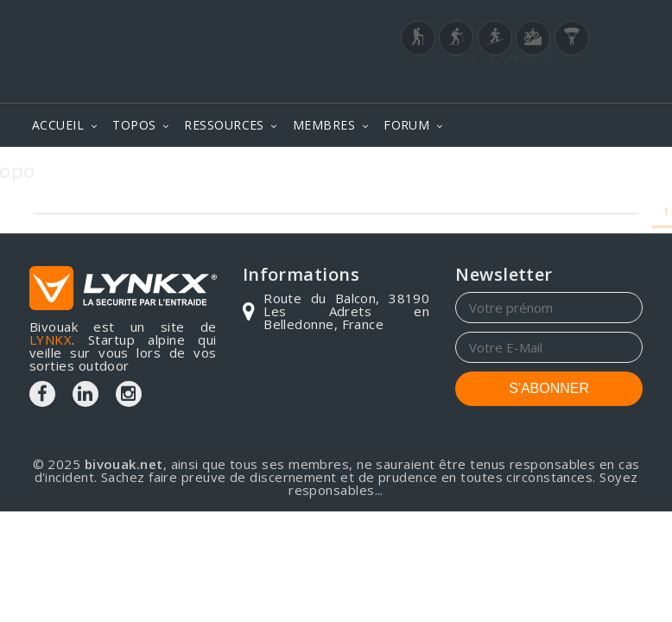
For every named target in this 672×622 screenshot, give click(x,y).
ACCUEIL (58, 125)
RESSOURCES (224, 125)
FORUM (406, 125)
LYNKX (51, 340)
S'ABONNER (549, 388)
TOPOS (134, 125)
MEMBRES (324, 125)
